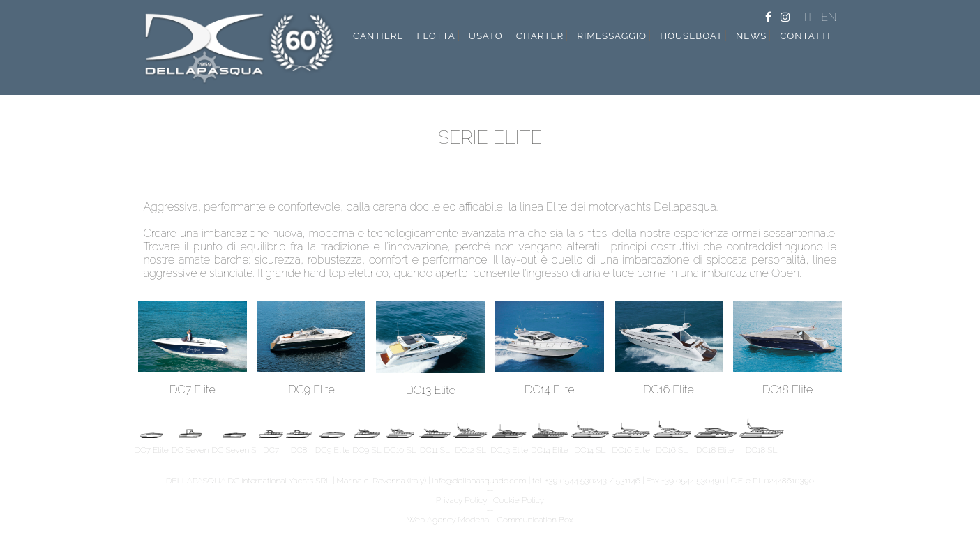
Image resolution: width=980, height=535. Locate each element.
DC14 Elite (550, 384)
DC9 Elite (312, 384)
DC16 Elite (669, 384)
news (751, 36)
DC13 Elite (430, 385)
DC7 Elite (193, 384)
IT (810, 17)
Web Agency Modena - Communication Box (490, 520)
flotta (436, 36)
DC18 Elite (787, 384)
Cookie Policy (519, 500)
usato (486, 36)
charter (540, 36)
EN (829, 17)
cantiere (378, 36)
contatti (805, 36)
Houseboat (691, 36)
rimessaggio (612, 36)
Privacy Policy (462, 500)
